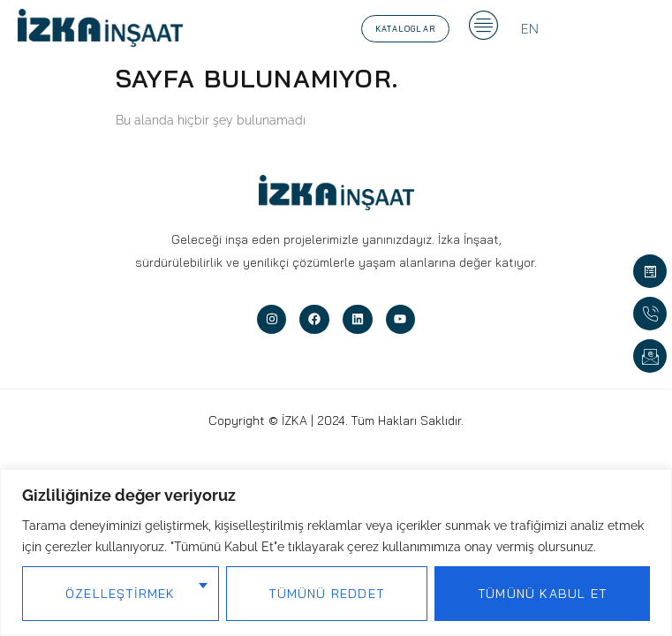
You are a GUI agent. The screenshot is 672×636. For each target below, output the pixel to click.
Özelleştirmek (121, 594)
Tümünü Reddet (326, 594)
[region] (336, 553)
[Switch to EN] (530, 29)
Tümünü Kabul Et (542, 594)
